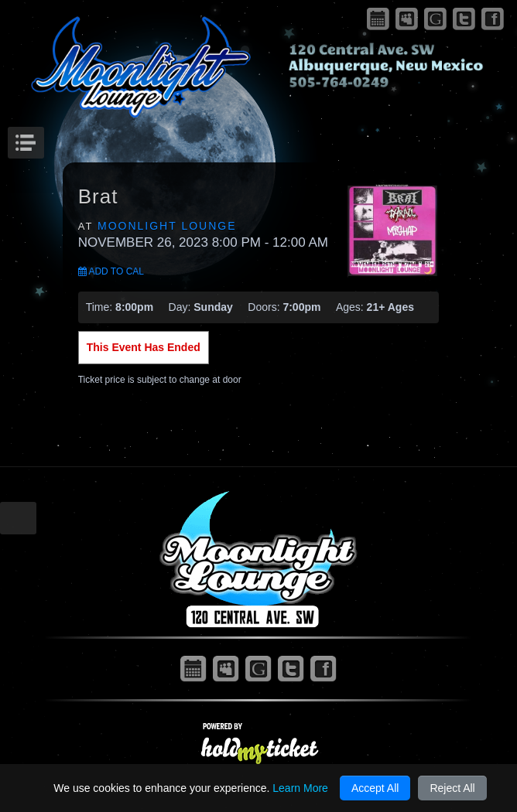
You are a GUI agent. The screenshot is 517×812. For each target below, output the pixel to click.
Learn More (300, 788)
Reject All (452, 788)
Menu (42, 138)
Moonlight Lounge (167, 226)
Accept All (375, 788)
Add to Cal (111, 271)
